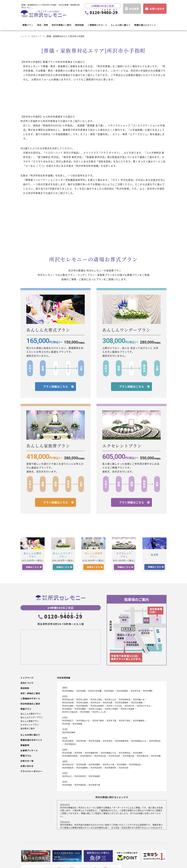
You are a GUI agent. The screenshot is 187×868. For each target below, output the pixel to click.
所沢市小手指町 (111, 709)
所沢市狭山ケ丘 (83, 720)
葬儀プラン (28, 25)
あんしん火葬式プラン (31, 714)
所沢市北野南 (137, 702)
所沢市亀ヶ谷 (139, 699)
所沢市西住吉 (155, 741)
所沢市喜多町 (82, 706)
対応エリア (36, 36)
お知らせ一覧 (27, 761)
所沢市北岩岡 (82, 702)
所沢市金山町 (68, 699)
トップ (24, 36)
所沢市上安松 (96, 699)
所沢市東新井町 (92, 753)
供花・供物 (42, 25)
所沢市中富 (81, 741)
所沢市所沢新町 (69, 732)
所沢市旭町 (81, 691)
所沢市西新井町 (122, 741)
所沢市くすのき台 (114, 706)
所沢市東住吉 (125, 753)
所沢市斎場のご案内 (61, 25)
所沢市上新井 (82, 699)
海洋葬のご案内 (28, 728)
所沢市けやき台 (144, 706)
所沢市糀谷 (67, 709)
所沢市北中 (95, 702)
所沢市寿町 (85, 712)
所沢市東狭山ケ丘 (109, 753)
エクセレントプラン (30, 725)
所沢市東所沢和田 (70, 756)
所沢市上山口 (110, 699)
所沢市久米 (129, 706)
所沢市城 (66, 724)
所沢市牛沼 (136, 691)
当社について (27, 683)
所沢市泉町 (109, 691)
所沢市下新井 (98, 720)
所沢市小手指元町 (70, 712)
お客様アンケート (29, 750)
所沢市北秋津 (68, 702)
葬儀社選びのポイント (145, 25)
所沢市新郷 (77, 724)
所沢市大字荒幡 (95, 691)
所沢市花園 (67, 753)
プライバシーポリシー (31, 771)
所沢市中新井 (68, 741)
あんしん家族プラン (30, 721)
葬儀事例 (25, 745)
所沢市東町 (138, 753)
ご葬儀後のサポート (97, 25)
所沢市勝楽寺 (139, 720)
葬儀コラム (26, 756)
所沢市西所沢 (70, 744)
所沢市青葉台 (68, 691)
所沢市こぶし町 (99, 712)
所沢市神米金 (125, 699)
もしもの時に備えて (121, 25)
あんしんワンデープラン (32, 717)
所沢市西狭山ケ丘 (139, 741)
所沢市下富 (111, 720)
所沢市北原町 (68, 706)
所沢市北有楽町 (97, 706)
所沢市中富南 (94, 741)
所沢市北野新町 (122, 702)
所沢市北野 (108, 702)
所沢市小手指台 (95, 709)
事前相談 (79, 25)
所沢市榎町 (148, 691)
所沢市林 (78, 753)
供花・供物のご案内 (30, 693)
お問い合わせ (27, 766)
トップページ (27, 678)
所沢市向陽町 (80, 709)
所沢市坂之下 (68, 720)
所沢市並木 (108, 741)
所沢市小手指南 (127, 709)
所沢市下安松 (125, 720)
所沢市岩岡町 (122, 691)
